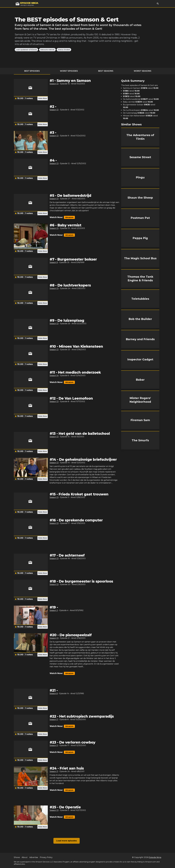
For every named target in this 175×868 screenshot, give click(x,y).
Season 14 (54, 376)
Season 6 (54, 693)
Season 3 (54, 610)
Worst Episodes (69, 71)
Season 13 (54, 84)
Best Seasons (106, 71)
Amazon (69, 217)
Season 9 (54, 262)
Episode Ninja (155, 857)
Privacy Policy (46, 857)
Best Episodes (32, 71)
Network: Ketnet (47, 50)
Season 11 (54, 719)
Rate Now (43, 98)
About (25, 857)
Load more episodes (67, 841)
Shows (17, 857)
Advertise (34, 857)
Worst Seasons (143, 71)
